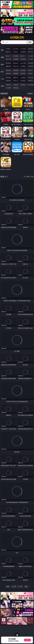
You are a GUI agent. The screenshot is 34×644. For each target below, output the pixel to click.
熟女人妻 (8, 59)
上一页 (14, 586)
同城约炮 (8, 85)
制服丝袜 (8, 66)
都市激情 (8, 78)
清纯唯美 (16, 73)
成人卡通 (23, 63)
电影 (2, 64)
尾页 (26, 586)
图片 (2, 72)
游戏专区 (30, 49)
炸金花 (16, 52)
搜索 (30, 42)
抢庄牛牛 (30, 52)
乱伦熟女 (23, 66)
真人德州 (16, 49)
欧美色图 (23, 70)
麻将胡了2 (8, 52)
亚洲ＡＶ (8, 56)
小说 (2, 79)
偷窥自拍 (8, 70)
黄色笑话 (23, 81)
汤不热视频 (30, 85)
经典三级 (16, 66)
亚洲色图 (16, 70)
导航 (2, 86)
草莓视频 (23, 85)
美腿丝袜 (8, 73)
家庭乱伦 (16, 78)
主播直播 (23, 59)
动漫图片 (30, 70)
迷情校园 (8, 81)
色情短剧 (16, 88)
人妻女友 (23, 78)
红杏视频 (8, 88)
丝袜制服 (16, 59)
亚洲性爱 (8, 63)
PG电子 (8, 49)
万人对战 (23, 49)
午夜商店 (16, 85)
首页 (8, 586)
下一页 (20, 586)
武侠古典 (30, 78)
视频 (2, 57)
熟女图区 (23, 73)
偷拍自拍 (16, 63)
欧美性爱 (30, 63)
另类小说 (16, 81)
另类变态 (30, 66)
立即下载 (27, 640)
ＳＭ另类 (30, 59)
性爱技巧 (30, 81)
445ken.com (17, 38)
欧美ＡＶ (23, 56)
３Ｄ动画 (30, 56)
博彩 (2, 50)
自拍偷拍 (16, 56)
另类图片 (30, 73)
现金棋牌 (23, 52)
